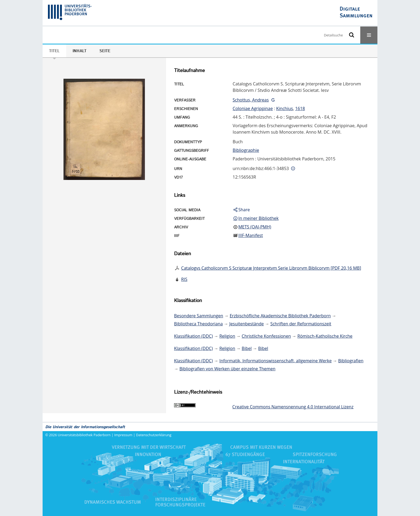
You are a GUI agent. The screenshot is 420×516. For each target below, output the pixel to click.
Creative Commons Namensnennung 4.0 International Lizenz (293, 407)
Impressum (123, 435)
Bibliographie (246, 150)
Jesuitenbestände (247, 324)
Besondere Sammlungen (199, 316)
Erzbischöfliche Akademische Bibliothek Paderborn (280, 316)
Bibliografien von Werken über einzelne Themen (227, 369)
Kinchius (285, 108)
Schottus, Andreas (251, 100)
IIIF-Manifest (251, 235)
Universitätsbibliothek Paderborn (84, 435)
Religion (227, 336)
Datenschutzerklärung (154, 435)
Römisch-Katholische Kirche (325, 336)
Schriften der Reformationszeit (301, 324)
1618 (300, 108)
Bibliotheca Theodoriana (198, 324)
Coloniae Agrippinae (253, 108)
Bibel (247, 348)
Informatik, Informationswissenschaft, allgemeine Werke (275, 361)
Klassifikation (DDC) (194, 336)
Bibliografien (351, 361)
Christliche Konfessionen (266, 336)
